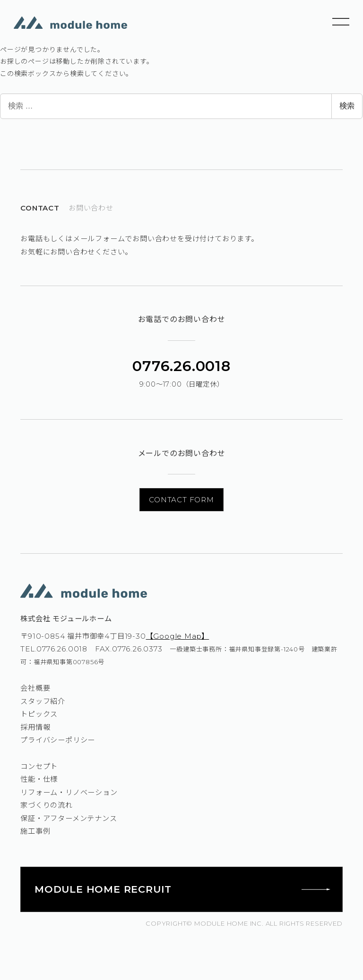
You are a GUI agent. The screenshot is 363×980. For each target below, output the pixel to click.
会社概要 (35, 688)
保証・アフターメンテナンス (69, 818)
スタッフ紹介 (43, 701)
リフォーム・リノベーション (69, 792)
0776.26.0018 (181, 366)
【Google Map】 (178, 636)
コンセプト (39, 766)
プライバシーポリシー (58, 740)
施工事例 (35, 831)
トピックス (39, 714)
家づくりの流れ (47, 805)
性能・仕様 (39, 779)
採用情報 (35, 727)
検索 (347, 106)
